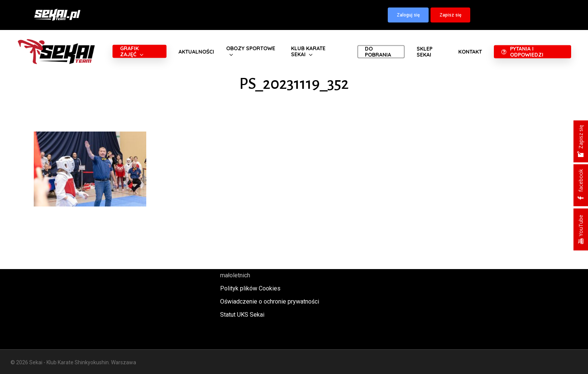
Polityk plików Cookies (250, 288)
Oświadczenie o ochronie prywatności (270, 301)
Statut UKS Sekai (242, 315)
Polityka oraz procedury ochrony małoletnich (262, 270)
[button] (408, 15)
